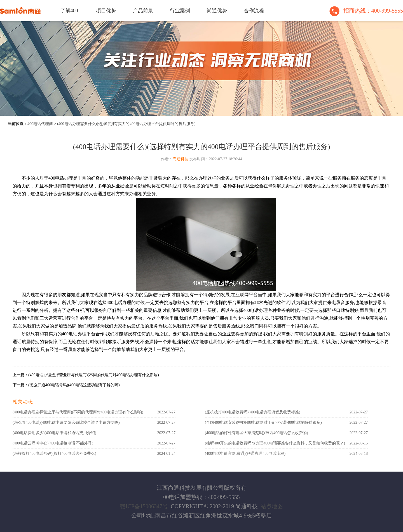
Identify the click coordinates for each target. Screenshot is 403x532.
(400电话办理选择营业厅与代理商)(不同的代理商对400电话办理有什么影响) (94, 375)
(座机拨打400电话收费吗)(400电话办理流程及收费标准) (253, 412)
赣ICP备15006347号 (144, 506)
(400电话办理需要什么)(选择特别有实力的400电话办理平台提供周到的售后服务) (126, 124)
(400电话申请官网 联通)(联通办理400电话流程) (245, 454)
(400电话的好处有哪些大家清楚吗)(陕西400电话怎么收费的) (256, 433)
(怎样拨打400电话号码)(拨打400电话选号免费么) (54, 454)
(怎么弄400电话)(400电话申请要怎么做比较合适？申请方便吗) (66, 422)
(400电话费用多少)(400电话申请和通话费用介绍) (54, 433)
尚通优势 (217, 11)
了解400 (69, 11)
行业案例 (180, 11)
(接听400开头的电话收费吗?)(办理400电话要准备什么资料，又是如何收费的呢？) (275, 443)
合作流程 (254, 11)
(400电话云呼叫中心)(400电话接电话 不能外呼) (53, 443)
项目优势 (106, 11)
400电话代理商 (40, 124)
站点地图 (272, 506)
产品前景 (143, 11)
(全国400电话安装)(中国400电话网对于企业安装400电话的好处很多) (263, 422)
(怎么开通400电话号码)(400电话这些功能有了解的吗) (74, 385)
